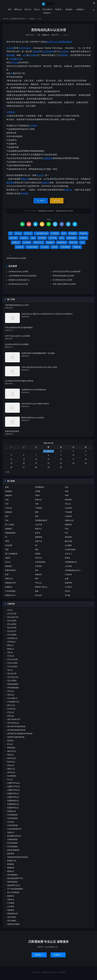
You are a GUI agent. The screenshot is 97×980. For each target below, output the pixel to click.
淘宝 (37, 571)
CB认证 (10, 653)
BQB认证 (11, 649)
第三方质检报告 (13, 893)
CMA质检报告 (13, 685)
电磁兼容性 (48, 159)
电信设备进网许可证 (15, 879)
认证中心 (68, 554)
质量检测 (38, 538)
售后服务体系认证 (14, 836)
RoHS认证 (11, 762)
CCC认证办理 (12, 660)
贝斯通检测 (63, 42)
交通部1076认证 (14, 783)
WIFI (37, 579)
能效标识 (11, 896)
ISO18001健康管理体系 (16, 731)
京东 (7, 504)
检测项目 (9, 567)
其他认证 (47, 13)
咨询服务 (24, 194)
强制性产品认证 (41, 588)
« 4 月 (7, 472)
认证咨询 (20, 247)
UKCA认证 (11, 773)
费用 (37, 513)
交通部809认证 (13, 805)
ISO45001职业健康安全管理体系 (20, 734)
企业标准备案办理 (14, 829)
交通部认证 (12, 812)
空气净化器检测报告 (15, 889)
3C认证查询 (12, 621)
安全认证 (38, 596)
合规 (67, 579)
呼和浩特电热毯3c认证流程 (63, 276)
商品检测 (10, 56)
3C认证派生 (12, 625)
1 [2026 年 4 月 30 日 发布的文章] (49, 452)
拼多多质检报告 (13, 851)
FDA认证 (11, 716)
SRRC (7, 542)
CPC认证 (11, 692)
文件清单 (33, 126)
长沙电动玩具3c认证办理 (18, 285)
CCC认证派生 (12, 667)
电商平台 (38, 529)
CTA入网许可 (47, 9)
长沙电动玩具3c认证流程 (63, 280)
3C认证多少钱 (13, 618)
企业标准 (68, 517)
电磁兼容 (50, 243)
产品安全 (68, 588)
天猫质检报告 (12, 840)
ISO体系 (58, 9)
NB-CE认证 (11, 752)
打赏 (57, 201)
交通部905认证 (13, 808)
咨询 (64, 234)
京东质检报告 (12, 815)
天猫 (37, 504)
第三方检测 (9, 525)
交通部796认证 (13, 798)
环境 (67, 529)
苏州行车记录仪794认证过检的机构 (67, 272)
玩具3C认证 (52, 42)
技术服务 (33, 56)
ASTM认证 (11, 642)
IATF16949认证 (13, 723)
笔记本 (67, 592)
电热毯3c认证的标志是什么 (19, 280)
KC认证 (10, 745)
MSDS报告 (11, 748)
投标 (37, 550)
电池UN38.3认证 (14, 886)
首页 (10, 9)
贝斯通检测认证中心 (73, 571)
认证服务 (68, 546)
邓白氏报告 (12, 918)
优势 (7, 550)
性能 (33, 238)
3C (12, 74)
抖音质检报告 (12, 847)
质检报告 (69, 9)
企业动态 (11, 822)
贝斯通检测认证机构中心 (48, 4)
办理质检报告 (40, 563)
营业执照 (9, 546)
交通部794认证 (13, 794)
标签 (7, 575)
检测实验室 (25, 48)
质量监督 (25, 179)
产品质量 (68, 513)
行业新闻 (11, 903)
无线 (7, 500)
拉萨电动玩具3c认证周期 (16, 259)
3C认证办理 (12, 614)
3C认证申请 (12, 628)
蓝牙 (7, 517)
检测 (70, 42)
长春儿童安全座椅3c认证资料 (64, 285)
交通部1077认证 (14, 787)
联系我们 (39, 955)
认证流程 (68, 567)
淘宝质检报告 (12, 875)
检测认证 (32, 19)
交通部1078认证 (14, 791)
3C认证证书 (12, 632)
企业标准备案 (70, 550)
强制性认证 (69, 521)
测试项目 (68, 538)
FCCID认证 (11, 709)
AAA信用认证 (12, 639)
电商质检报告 (12, 882)
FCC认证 (38, 583)
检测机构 (64, 56)
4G (36, 546)
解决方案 (73, 243)
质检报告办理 (10, 583)
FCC (66, 533)
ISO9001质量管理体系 (16, 738)
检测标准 (9, 588)
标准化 (67, 558)
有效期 (38, 554)
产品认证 (9, 509)
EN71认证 (11, 706)
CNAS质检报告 (13, 688)
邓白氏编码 (12, 921)
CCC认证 (28, 9)
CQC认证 (11, 695)
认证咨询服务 (48, 52)
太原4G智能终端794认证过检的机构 (23, 276)
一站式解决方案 (15, 59)
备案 (37, 592)
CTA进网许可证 (13, 702)
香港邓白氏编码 (13, 925)
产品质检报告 (10, 592)
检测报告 (80, 9)
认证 (25, 56)
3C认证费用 (12, 635)
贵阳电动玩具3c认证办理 (48, 31)
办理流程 (38, 567)
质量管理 (68, 583)
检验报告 (68, 500)
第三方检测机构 (11, 554)
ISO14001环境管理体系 (16, 727)
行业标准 (68, 575)
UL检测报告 (12, 776)
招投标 (8, 558)
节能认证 (11, 900)
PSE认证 (11, 755)
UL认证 (10, 780)
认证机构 (64, 52)
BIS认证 (10, 646)
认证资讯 (11, 907)
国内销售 (10, 183)
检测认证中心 (10, 596)
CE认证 (68, 504)
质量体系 (38, 575)
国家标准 (68, 525)
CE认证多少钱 (13, 678)
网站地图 (62, 973)
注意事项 (10, 113)
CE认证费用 (12, 681)
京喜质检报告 (12, 819)
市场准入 (45, 183)
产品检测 (36, 52)
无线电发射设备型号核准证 (18, 858)
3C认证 (37, 9)
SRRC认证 (18, 9)
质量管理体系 (10, 571)
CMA (67, 496)
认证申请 (38, 525)
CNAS (37, 496)
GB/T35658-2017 (14, 720)
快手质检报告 (12, 843)
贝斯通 (10, 48)
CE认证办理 (12, 674)
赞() (65, 36)
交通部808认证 (13, 801)
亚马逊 (67, 596)
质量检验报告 (10, 533)
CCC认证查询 (12, 663)
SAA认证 (11, 766)
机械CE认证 (12, 861)
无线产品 (38, 542)
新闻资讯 (11, 854)
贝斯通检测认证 (71, 563)
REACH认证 (12, 759)
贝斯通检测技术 (41, 521)
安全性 (38, 533)
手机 (7, 521)
